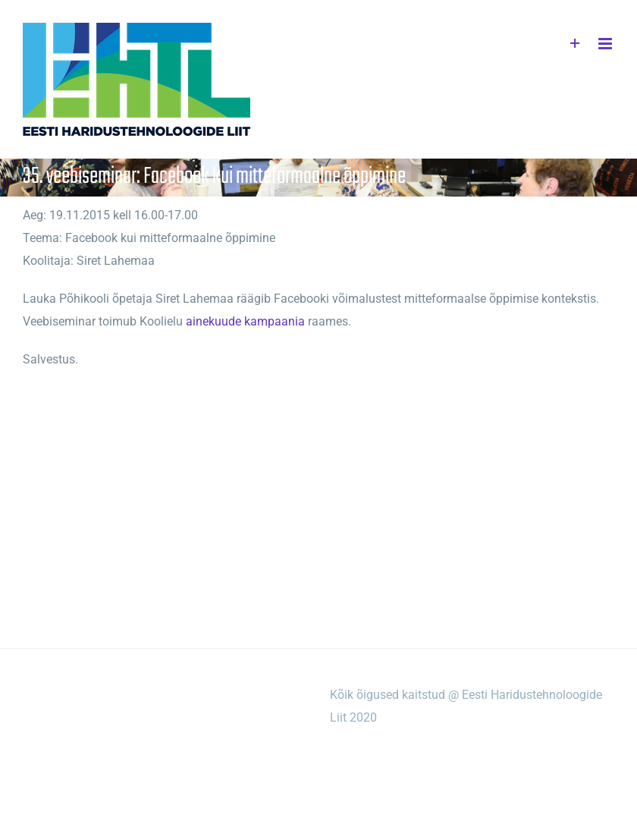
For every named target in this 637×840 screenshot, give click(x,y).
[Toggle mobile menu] (606, 44)
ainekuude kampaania (245, 321)
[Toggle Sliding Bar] (575, 44)
